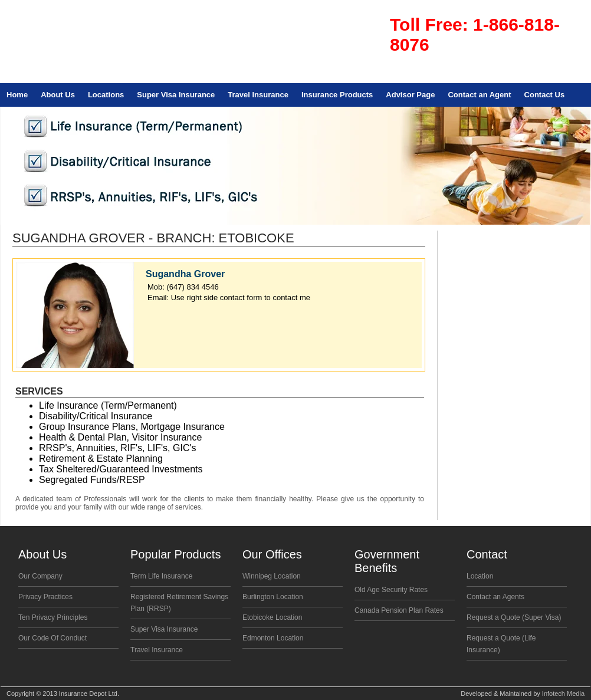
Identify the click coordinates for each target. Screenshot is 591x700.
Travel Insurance (258, 95)
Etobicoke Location (272, 617)
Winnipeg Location (272, 576)
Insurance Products (337, 95)
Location (480, 576)
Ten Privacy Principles (53, 617)
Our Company (40, 576)
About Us (58, 95)
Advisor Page (410, 95)
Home (17, 95)
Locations (106, 95)
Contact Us (545, 95)
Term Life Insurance (161, 576)
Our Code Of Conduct (52, 638)
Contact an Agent (479, 95)
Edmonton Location (273, 638)
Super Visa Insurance (176, 95)
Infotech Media (563, 694)
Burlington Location (273, 597)
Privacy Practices (45, 597)
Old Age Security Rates (391, 590)
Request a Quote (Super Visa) (514, 617)
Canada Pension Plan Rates (399, 610)
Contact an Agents (495, 597)
